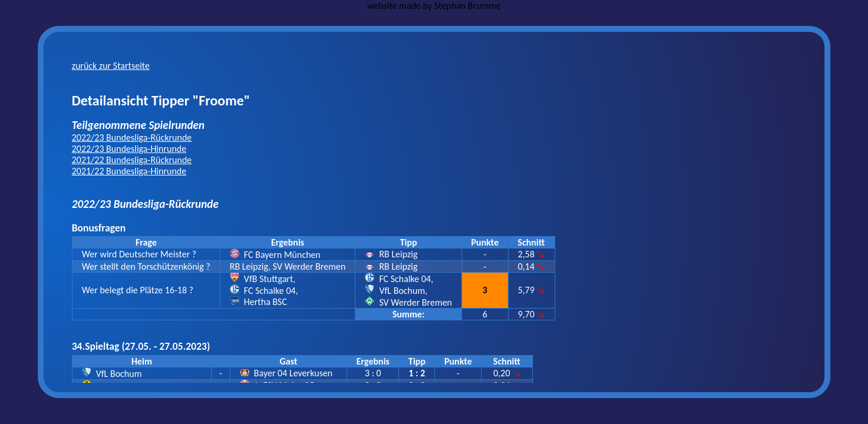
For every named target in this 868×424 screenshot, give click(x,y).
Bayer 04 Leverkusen (293, 373)
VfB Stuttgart (268, 279)
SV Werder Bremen (415, 302)
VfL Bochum (402, 291)
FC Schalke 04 (270, 291)
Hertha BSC (265, 302)
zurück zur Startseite (111, 66)
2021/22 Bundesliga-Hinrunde (129, 171)
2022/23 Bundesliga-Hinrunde (129, 149)
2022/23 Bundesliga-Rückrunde (132, 138)
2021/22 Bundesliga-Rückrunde (132, 160)
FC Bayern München (282, 255)
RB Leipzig (398, 254)
